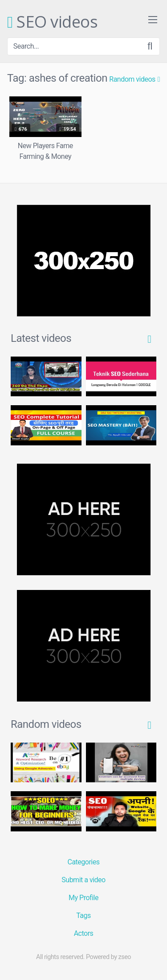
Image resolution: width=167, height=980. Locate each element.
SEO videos (52, 22)
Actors (84, 933)
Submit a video (83, 880)
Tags (83, 916)
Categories (84, 862)
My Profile (83, 898)
